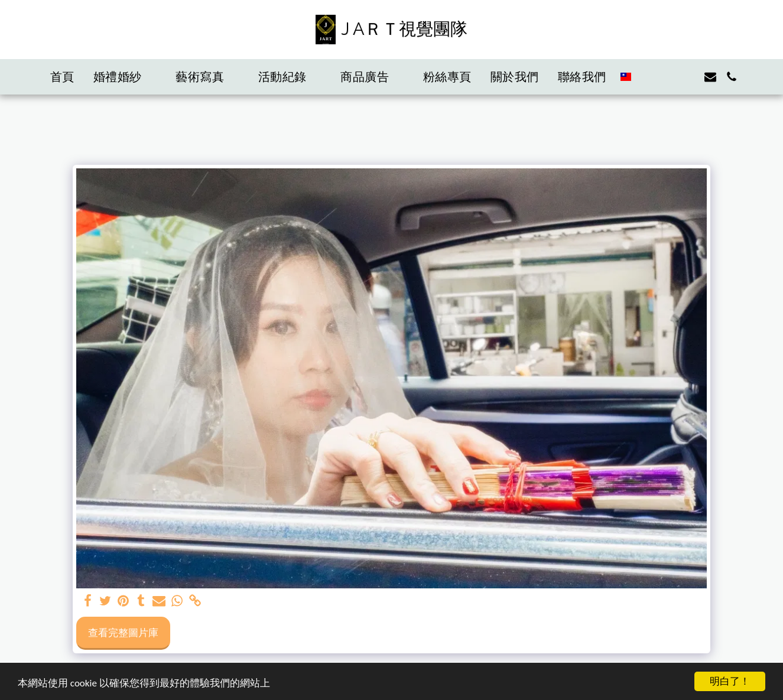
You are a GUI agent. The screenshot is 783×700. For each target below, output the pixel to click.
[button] (125, 77)
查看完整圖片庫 (123, 632)
